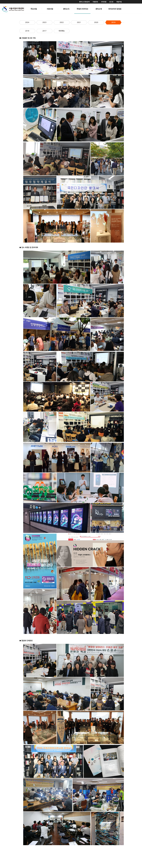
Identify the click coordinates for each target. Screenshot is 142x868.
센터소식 (66, 9)
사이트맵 (104, 2)
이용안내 (95, 2)
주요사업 (34, 9)
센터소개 (99, 9)
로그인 (111, 2)
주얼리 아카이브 (82, 9)
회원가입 (119, 2)
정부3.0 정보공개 (84, 2)
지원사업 (50, 9)
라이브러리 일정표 (115, 9)
